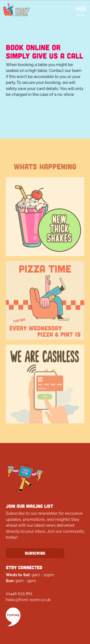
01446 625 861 (19, 594)
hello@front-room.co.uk (28, 600)
